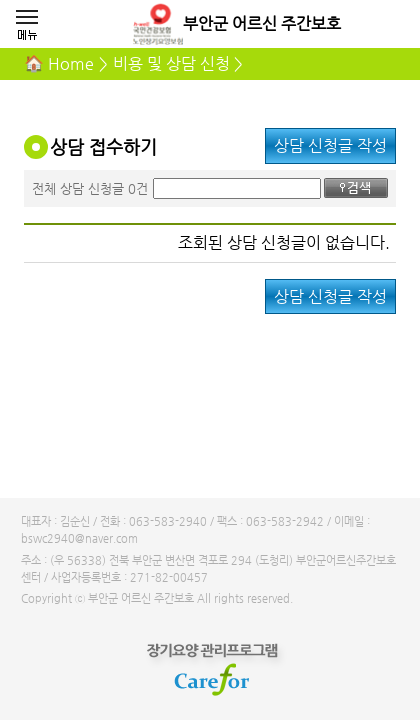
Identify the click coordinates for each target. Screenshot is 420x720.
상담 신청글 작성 (330, 145)
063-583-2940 (168, 521)
